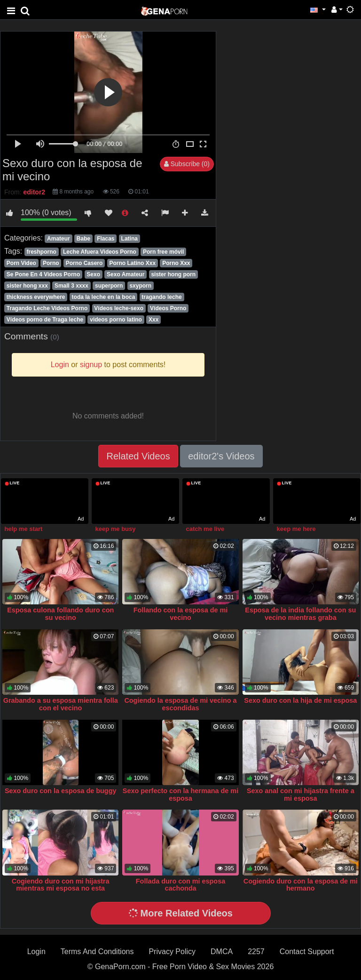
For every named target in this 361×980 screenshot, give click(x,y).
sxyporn (140, 286)
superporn (109, 286)
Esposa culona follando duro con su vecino (60, 614)
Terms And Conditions (97, 952)
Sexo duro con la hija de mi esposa (300, 700)
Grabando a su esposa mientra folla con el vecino (61, 704)
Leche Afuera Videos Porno (100, 252)
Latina (129, 239)
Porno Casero (84, 263)
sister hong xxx (27, 286)
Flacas (106, 239)
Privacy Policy (172, 952)
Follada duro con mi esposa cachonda (180, 885)
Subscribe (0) (187, 164)
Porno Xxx (176, 263)
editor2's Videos (221, 456)
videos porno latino (116, 320)
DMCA (222, 952)
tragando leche (161, 297)
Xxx (153, 320)
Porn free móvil (163, 252)
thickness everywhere (36, 297)
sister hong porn (173, 274)
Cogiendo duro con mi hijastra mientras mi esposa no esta (61, 885)
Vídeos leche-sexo (119, 308)
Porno (51, 263)
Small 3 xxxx (71, 286)
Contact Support (307, 952)
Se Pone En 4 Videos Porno (43, 274)
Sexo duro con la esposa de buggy (61, 791)
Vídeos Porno (168, 308)
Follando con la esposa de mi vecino (181, 614)
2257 (256, 952)
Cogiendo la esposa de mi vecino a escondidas (180, 704)
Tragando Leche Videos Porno (47, 308)
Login (36, 952)
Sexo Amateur (126, 274)
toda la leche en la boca (104, 297)
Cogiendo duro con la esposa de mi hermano (301, 885)
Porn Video (21, 263)
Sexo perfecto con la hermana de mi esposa (180, 795)
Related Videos (138, 456)
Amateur (59, 239)
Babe (83, 239)
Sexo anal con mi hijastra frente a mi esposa (301, 795)
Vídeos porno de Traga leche (45, 320)
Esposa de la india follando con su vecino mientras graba (300, 614)
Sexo (93, 274)
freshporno (41, 252)
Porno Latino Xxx (132, 263)
